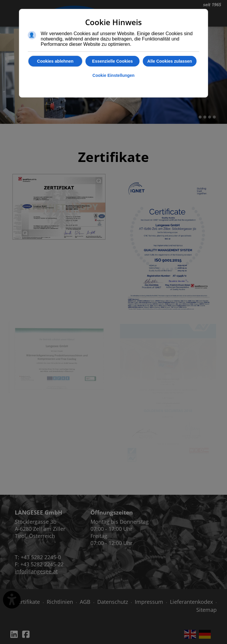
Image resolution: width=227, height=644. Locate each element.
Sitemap (206, 610)
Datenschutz (113, 602)
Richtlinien (60, 602)
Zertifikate (27, 602)
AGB (85, 602)
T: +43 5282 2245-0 (38, 557)
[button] (200, 117)
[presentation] (7, 116)
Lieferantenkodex (191, 602)
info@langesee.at (36, 571)
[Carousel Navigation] (113, 116)
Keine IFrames (189, 548)
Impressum (149, 602)
